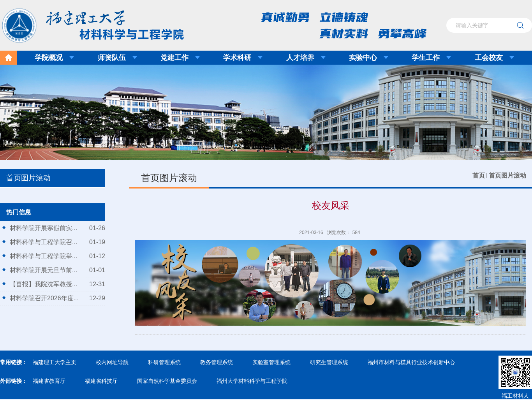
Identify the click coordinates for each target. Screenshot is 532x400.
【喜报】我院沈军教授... (43, 284)
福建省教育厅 (49, 381)
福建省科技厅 (101, 381)
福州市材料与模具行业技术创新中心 (411, 362)
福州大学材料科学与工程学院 (252, 381)
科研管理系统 (164, 362)
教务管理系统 (217, 362)
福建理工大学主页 (55, 362)
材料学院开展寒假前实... (43, 228)
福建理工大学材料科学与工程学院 (87, 23)
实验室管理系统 (271, 362)
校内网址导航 (112, 362)
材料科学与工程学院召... (43, 242)
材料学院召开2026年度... (44, 298)
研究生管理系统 (329, 362)
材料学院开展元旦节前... (43, 270)
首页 (479, 175)
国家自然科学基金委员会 (167, 381)
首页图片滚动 (507, 175)
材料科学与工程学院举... (43, 256)
